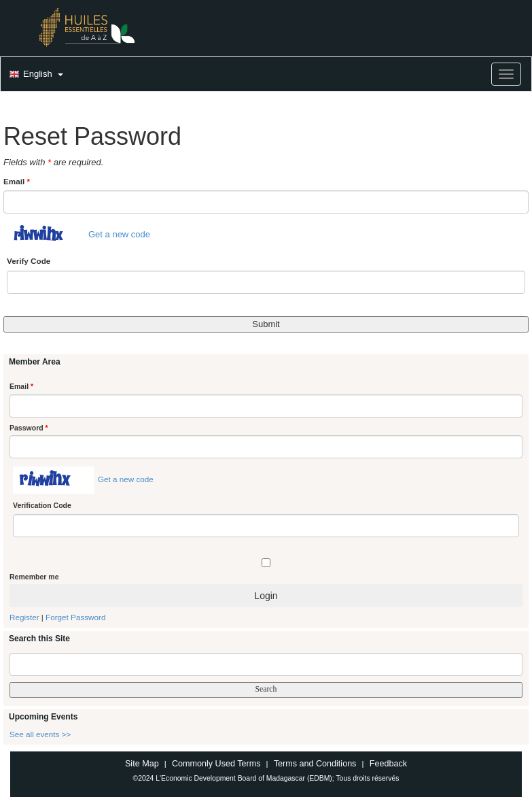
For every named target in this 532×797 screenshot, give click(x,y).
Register (24, 617)
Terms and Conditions (315, 764)
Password (29, 428)
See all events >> (40, 734)
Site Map (142, 764)
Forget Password (75, 617)
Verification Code (42, 505)
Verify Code (29, 261)
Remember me (34, 577)
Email (17, 181)
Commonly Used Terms (216, 764)
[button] (35, 75)
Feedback (388, 764)
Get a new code (119, 235)
